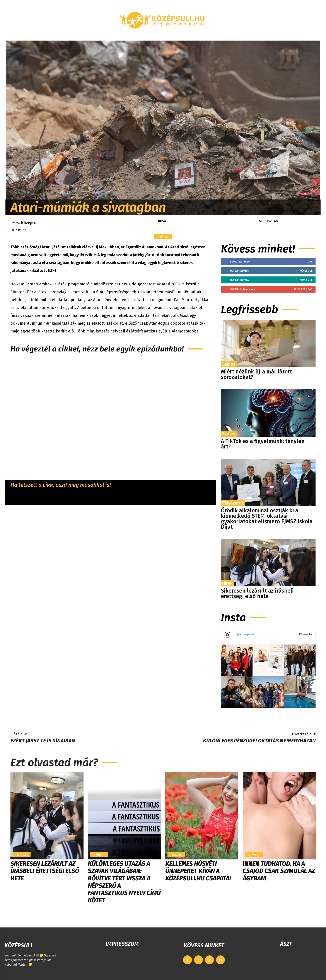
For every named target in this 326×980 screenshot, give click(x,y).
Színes (229, 364)
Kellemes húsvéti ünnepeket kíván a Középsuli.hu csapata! (198, 871)
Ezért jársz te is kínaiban (43, 741)
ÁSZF (286, 944)
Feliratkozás (303, 289)
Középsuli (30, 223)
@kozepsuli (246, 634)
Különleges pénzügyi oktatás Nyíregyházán (259, 741)
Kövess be (306, 271)
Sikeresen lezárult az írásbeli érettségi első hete (257, 594)
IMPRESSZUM (122, 944)
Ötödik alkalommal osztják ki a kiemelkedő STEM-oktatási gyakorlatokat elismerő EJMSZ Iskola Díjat (267, 519)
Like (310, 262)
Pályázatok (233, 503)
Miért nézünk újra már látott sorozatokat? (256, 374)
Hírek (163, 237)
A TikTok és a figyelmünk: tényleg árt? (263, 444)
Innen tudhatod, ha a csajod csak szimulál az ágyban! (279, 871)
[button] (269, 35)
